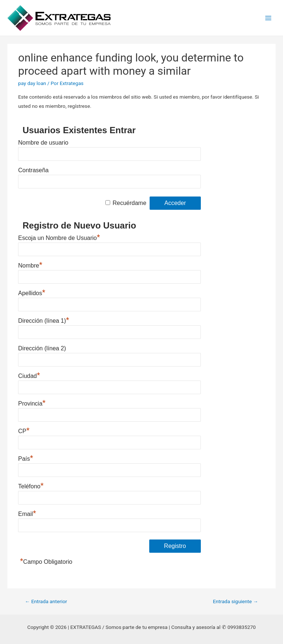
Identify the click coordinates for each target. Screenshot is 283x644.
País (26, 459)
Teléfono (31, 486)
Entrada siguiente (236, 601)
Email (27, 514)
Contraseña (33, 170)
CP (24, 431)
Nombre (30, 266)
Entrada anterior (46, 601)
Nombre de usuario (43, 143)
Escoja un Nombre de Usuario (59, 238)
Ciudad (29, 376)
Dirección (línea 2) (42, 348)
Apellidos (32, 293)
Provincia (32, 404)
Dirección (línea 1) (43, 321)
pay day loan (32, 83)
